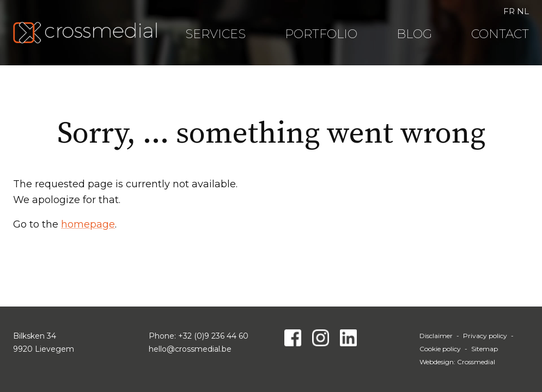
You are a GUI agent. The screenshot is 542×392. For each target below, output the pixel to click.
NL (523, 11)
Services (215, 34)
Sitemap (485, 349)
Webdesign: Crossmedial (457, 362)
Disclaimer (436, 336)
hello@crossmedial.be (190, 349)
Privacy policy (485, 336)
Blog (414, 34)
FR (509, 11)
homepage (88, 224)
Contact (500, 34)
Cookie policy (440, 349)
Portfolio (321, 34)
